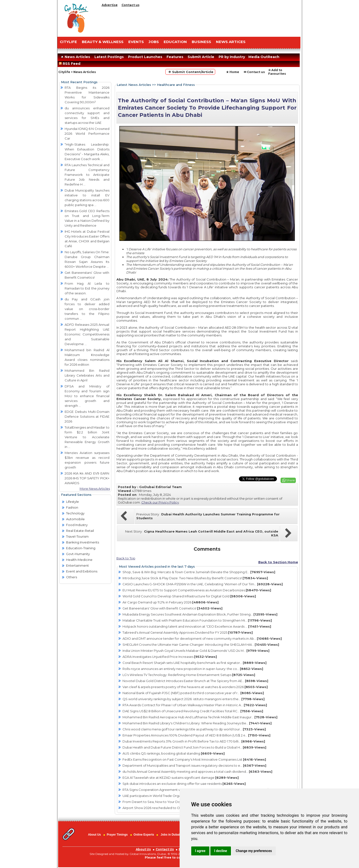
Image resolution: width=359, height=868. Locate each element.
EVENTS (136, 42)
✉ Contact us (254, 72)
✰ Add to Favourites (277, 72)
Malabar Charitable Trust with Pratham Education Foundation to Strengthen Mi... (197, 620)
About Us (94, 835)
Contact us (130, 5)
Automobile (75, 519)
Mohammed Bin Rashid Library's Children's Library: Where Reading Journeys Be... (197, 723)
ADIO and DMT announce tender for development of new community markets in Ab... (202, 638)
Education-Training (81, 548)
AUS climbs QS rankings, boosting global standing (174, 753)
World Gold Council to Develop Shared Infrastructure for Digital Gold (189, 596)
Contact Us (165, 849)
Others (72, 577)
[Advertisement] (200, 21)
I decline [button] (221, 851)
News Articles (75, 57)
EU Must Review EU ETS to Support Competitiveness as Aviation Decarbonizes (197, 590)
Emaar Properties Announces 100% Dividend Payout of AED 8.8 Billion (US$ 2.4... (196, 735)
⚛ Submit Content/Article (190, 72)
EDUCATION (175, 42)
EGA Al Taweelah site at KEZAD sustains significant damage (181, 778)
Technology (75, 513)
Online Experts (144, 835)
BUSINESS (201, 42)
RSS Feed (71, 64)
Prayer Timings (117, 835)
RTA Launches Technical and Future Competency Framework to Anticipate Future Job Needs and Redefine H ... (87, 175)
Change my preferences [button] (254, 851)
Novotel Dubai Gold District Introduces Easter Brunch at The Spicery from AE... (195, 681)
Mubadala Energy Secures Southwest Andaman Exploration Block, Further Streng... (200, 614)
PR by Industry (232, 57)
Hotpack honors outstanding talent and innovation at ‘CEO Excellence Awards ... (197, 626)
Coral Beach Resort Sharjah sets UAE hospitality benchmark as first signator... (195, 663)
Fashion (72, 507)
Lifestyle (73, 502)
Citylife (64, 72)
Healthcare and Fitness (176, 85)
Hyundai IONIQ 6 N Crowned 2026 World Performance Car (87, 134)
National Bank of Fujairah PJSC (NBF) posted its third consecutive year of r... (193, 693)
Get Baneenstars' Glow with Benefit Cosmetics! (172, 608)
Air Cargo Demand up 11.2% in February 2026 (171, 602)
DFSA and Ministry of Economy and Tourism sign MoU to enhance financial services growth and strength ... (87, 396)
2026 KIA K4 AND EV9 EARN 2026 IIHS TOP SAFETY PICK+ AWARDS (87, 478)
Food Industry (77, 525)
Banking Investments (83, 542)
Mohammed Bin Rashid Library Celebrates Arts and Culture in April (87, 375)
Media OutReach (264, 57)
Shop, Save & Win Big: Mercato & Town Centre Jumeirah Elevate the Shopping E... (199, 572)
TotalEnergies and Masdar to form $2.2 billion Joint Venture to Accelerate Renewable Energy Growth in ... (87, 437)
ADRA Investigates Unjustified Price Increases (170, 657)
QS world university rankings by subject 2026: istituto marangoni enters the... (194, 699)
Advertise (110, 5)
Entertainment (77, 565)
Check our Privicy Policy (160, 502)
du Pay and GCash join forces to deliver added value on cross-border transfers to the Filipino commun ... (87, 309)
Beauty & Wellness (103, 42)
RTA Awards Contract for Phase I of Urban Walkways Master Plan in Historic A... (195, 705)
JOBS (154, 42)
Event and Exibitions (82, 571)
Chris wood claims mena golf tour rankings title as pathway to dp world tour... (194, 729)
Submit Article (201, 57)
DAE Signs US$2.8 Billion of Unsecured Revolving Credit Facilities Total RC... (193, 711)
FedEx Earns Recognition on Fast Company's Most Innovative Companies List (194, 759)
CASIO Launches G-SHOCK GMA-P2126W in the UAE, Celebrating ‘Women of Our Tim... (203, 584)
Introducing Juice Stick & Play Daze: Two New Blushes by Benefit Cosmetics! (195, 578)
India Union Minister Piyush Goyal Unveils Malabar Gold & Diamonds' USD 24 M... (196, 651)
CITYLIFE (68, 42)
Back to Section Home (278, 562)
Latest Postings (109, 57)
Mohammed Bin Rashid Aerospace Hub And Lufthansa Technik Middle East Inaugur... (200, 717)
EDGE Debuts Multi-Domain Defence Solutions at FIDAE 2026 (87, 416)
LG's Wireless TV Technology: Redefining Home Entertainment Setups (189, 675)
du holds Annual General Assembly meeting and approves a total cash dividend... (197, 772)
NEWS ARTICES (231, 42)
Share (290, 480)
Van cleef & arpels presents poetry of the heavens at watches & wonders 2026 (195, 687)
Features (175, 57)
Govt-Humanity (78, 554)
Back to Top (126, 558)
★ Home (233, 72)
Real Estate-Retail (80, 531)
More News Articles (95, 489)
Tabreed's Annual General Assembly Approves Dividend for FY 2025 (188, 632)
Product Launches (145, 57)
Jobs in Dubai (170, 835)
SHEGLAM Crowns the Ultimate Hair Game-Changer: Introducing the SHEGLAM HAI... (201, 645)
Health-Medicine (79, 560)
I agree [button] (200, 851)
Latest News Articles (134, 85)
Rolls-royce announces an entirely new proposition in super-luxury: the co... (193, 669)
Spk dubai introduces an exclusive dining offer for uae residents (184, 784)
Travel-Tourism (77, 536)
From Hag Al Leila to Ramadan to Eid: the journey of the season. (87, 288)
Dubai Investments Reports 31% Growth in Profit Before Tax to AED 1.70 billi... (194, 741)
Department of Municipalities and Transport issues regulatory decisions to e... (194, 765)
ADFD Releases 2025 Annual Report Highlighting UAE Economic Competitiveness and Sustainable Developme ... (87, 334)
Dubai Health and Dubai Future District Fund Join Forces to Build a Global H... (194, 747)
